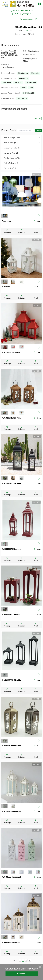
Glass (31, 88)
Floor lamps (7, 82)
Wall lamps (18, 82)
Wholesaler (35, 73)
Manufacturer (23, 73)
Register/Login (28, 19)
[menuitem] (21, 138)
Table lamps (23, 79)
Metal (23, 88)
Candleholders (31, 82)
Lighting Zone (22, 98)
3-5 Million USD (29, 93)
